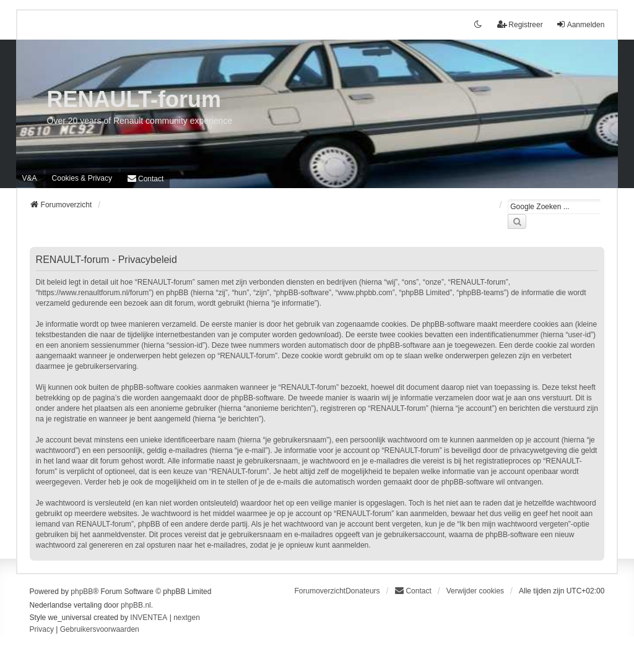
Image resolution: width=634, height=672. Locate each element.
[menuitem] (82, 178)
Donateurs (363, 591)
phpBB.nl (136, 605)
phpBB (82, 592)
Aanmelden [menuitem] (580, 24)
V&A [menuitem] (30, 178)
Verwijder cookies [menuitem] (475, 591)
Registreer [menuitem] (520, 24)
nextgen (187, 618)
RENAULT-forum (134, 99)
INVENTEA (149, 618)
